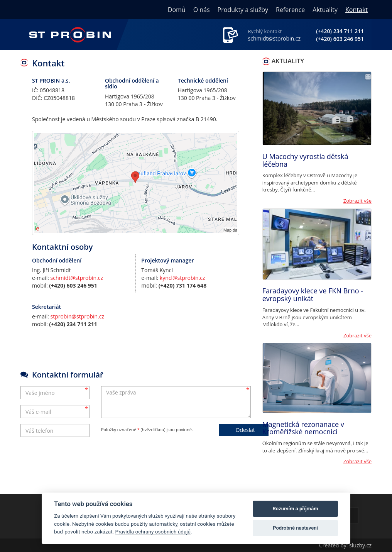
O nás (202, 10)
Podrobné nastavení (295, 528)
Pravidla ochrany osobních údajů (153, 532)
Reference (290, 10)
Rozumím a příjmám (296, 509)
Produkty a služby (243, 10)
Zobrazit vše (357, 201)
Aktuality (325, 10)
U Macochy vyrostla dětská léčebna (305, 160)
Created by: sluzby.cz (345, 545)
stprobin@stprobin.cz (78, 316)
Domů (177, 10)
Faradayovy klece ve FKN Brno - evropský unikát (313, 295)
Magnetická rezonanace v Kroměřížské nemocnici (303, 428)
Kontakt (357, 10)
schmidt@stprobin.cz (275, 38)
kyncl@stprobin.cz (182, 278)
